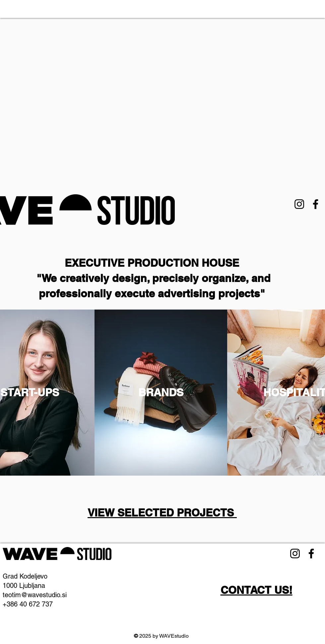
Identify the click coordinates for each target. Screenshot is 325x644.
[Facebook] (316, 204)
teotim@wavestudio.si (35, 595)
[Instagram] (299, 204)
